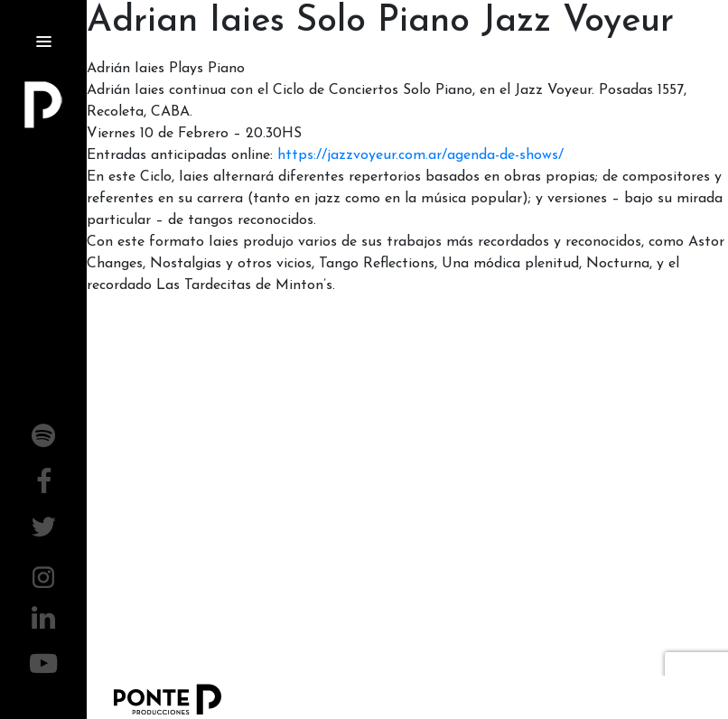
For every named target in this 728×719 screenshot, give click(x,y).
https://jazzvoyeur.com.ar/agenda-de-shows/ (420, 155)
